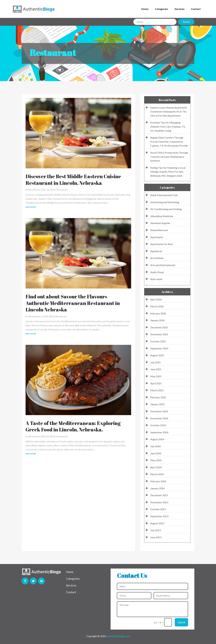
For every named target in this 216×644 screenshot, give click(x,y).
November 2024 (159, 418)
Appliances (156, 251)
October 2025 (158, 341)
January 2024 (157, 488)
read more (31, 207)
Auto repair (156, 279)
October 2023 (158, 509)
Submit (181, 622)
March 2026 (157, 306)
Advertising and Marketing (165, 202)
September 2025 (159, 348)
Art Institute (157, 258)
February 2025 (158, 397)
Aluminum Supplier (160, 223)
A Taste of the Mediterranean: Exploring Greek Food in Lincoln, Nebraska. (73, 426)
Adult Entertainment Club (164, 195)
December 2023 (159, 495)
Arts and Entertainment (163, 265)
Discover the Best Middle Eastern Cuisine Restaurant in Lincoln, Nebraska (73, 180)
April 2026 (156, 299)
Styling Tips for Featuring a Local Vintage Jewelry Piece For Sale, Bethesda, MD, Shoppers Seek (168, 172)
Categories (161, 9)
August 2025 (157, 355)
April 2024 (156, 467)
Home (145, 9)
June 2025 (156, 369)
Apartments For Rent (161, 244)
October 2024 (158, 425)
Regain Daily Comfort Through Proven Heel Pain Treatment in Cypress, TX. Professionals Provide (169, 142)
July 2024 (155, 446)
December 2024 (159, 411)
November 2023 (159, 502)
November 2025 (159, 334)
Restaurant (62, 190)
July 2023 (155, 530)
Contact (196, 9)
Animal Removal (159, 230)
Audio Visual (157, 272)
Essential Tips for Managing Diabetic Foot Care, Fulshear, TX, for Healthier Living (168, 126)
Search (186, 22)
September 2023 (159, 516)
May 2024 (156, 460)
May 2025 (156, 376)
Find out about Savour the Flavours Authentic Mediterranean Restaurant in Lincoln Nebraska (73, 303)
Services (180, 9)
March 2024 (157, 474)
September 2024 (159, 432)
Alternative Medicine (162, 216)
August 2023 (157, 523)
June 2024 (156, 453)
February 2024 (158, 481)
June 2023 (156, 537)
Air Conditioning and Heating (166, 209)
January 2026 (157, 320)
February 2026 (158, 313)
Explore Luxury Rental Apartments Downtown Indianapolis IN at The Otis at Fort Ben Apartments (169, 112)
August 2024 (157, 439)
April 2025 (156, 383)
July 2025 (155, 362)
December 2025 (159, 327)
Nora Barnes (34, 190)
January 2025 (157, 404)
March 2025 (157, 390)
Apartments (157, 237)
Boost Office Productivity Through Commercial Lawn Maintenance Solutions (169, 157)
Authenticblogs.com (118, 636)
